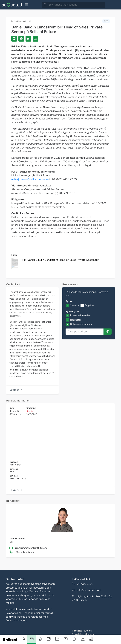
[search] (76, 5)
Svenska (75, 305)
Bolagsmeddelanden (81, 324)
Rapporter (76, 320)
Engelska (89, 305)
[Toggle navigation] (27, 5)
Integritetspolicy (82, 631)
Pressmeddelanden (80, 315)
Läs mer (16, 390)
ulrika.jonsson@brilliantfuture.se (30, 179)
